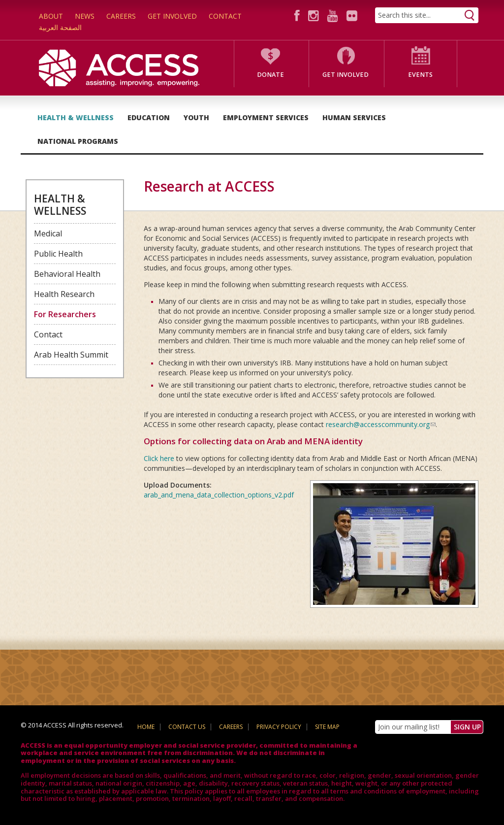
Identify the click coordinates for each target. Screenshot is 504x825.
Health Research (64, 294)
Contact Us (187, 727)
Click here (159, 458)
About (51, 16)
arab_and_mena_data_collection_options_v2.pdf (219, 495)
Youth (196, 117)
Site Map (327, 727)
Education (149, 117)
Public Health (58, 254)
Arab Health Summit (71, 355)
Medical (48, 233)
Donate (270, 75)
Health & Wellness (76, 117)
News (85, 16)
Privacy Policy (279, 727)
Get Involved (172, 16)
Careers (121, 16)
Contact (225, 16)
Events (420, 75)
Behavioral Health (67, 274)
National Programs (78, 141)
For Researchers (65, 314)
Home (146, 727)
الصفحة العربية (60, 27)
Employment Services (266, 117)
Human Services (354, 117)
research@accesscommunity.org (381, 424)
